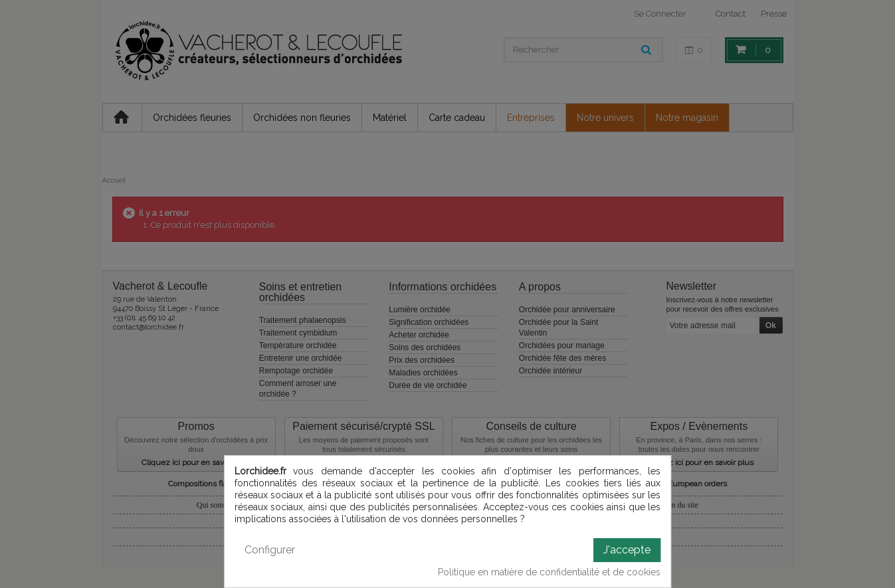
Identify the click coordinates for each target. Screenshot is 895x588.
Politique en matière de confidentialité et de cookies (549, 572)
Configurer (270, 550)
